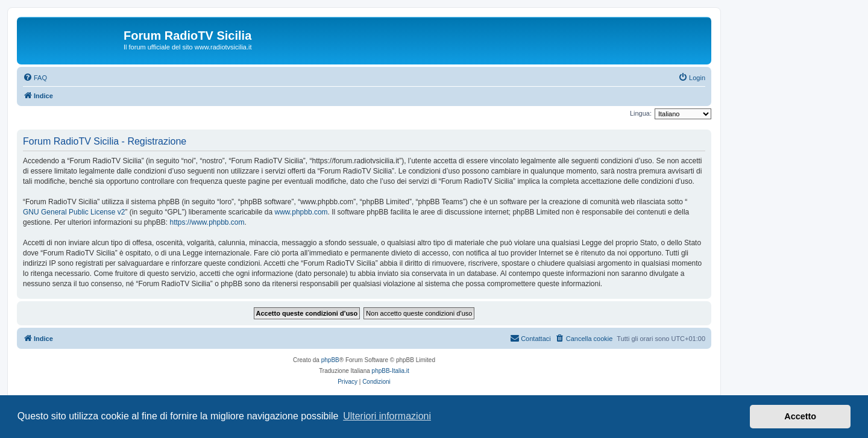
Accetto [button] (800, 416)
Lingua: (641, 113)
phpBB (330, 360)
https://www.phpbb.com (207, 222)
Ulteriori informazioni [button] (387, 416)
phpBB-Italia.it (391, 371)
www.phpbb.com (301, 212)
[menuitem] (35, 78)
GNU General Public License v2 (74, 212)
